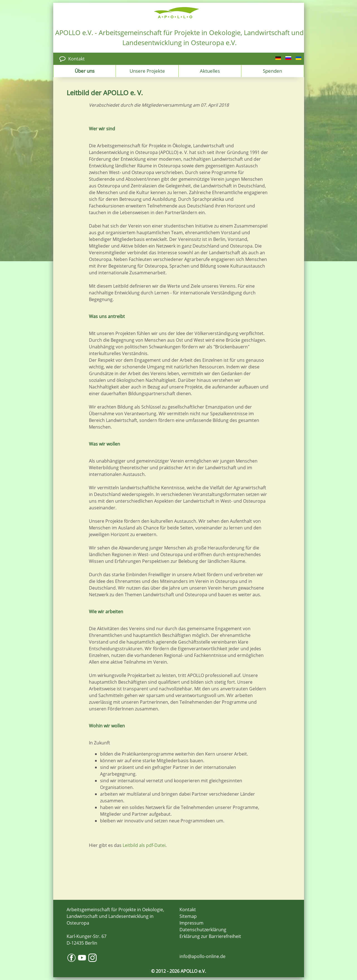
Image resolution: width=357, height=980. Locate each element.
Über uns (85, 71)
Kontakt (76, 59)
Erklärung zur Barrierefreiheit (210, 936)
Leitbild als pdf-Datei (144, 845)
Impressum (191, 923)
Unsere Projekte (147, 71)
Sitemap (188, 916)
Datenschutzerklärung (203, 930)
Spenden (272, 71)
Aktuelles (210, 71)
